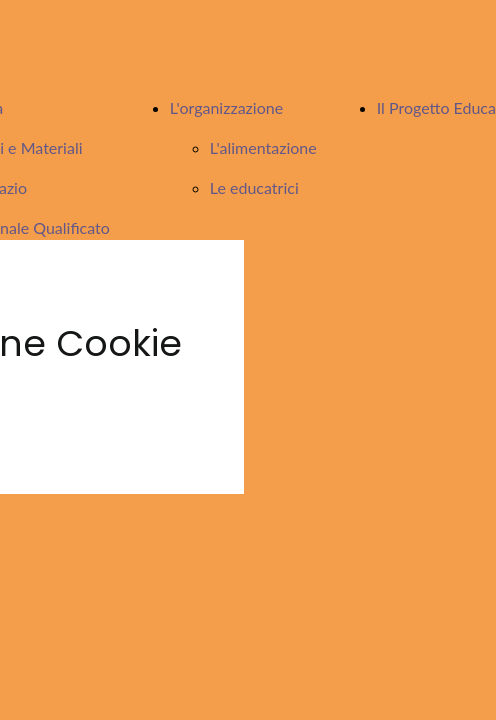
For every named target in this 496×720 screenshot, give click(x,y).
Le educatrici (254, 187)
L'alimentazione (263, 147)
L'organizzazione (226, 107)
